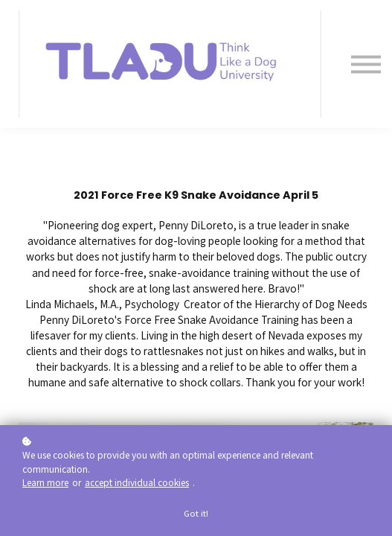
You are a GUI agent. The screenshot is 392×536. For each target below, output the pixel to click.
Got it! (196, 513)
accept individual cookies (137, 482)
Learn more (45, 482)
